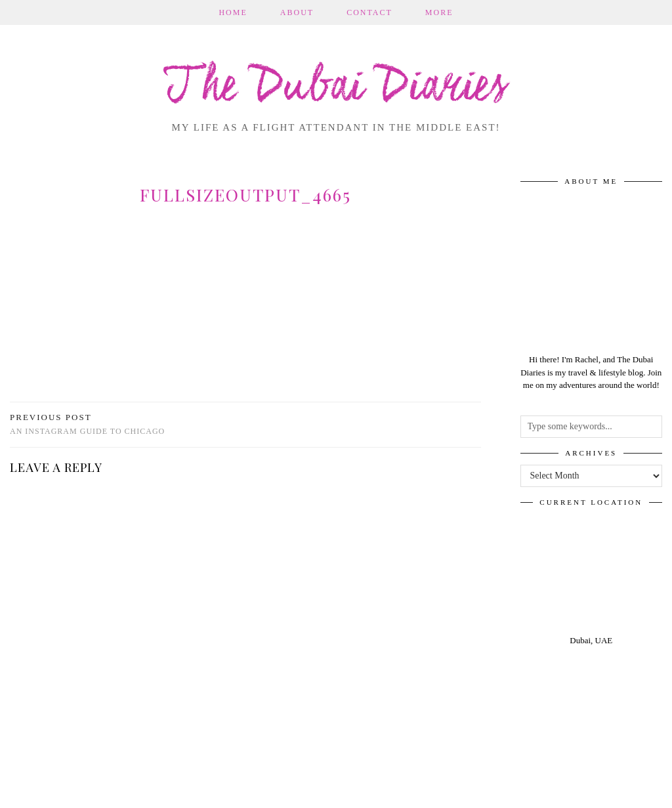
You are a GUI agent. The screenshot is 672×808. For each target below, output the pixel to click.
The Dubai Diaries (336, 88)
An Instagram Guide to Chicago (87, 424)
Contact (369, 12)
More (439, 12)
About (297, 12)
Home (233, 12)
